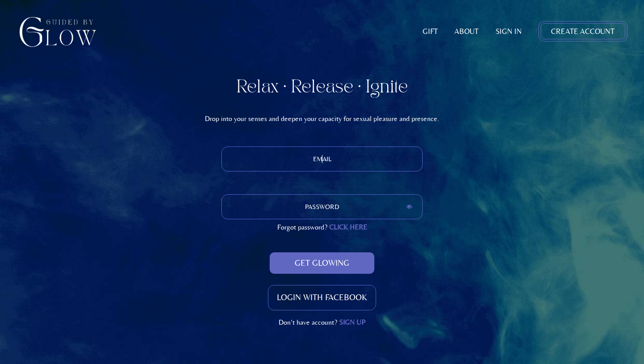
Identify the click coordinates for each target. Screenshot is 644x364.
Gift (430, 31)
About (466, 31)
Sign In (509, 31)
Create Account (583, 31)
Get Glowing (322, 263)
